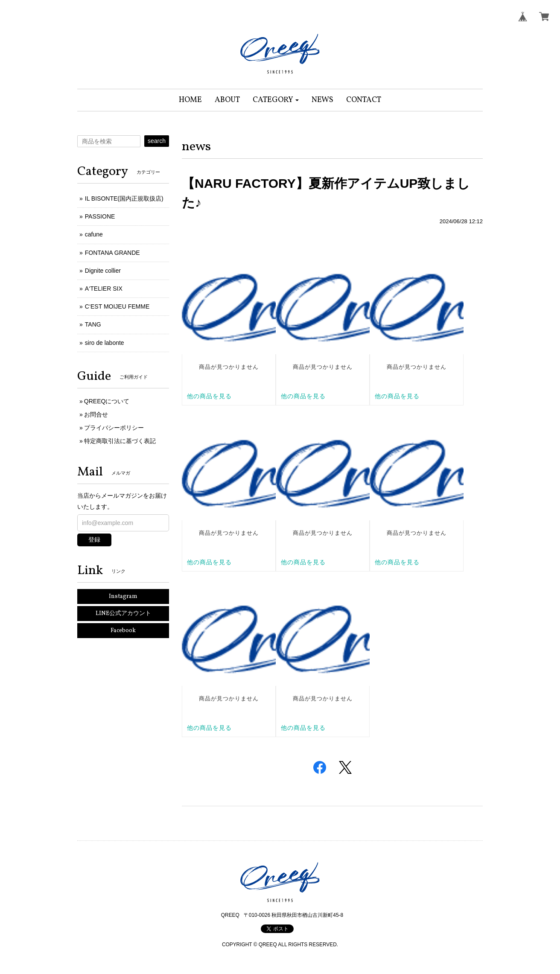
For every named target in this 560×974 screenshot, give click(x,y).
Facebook (123, 631)
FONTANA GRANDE (112, 253)
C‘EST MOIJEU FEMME (117, 306)
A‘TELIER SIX (104, 289)
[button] (276, 100)
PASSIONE (100, 216)
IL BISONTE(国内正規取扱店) (124, 198)
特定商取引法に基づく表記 (120, 441)
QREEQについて (107, 401)
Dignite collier (103, 271)
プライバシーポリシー (114, 428)
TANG (93, 324)
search (157, 141)
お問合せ (96, 414)
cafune (94, 234)
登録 (94, 539)
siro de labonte (105, 343)
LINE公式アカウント (123, 614)
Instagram (123, 596)
